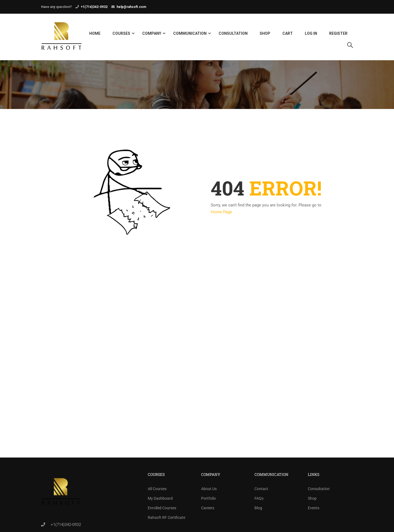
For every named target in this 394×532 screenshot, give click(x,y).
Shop (265, 34)
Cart (288, 34)
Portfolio (208, 500)
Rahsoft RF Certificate (166, 519)
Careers (208, 509)
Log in (311, 34)
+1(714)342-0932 (94, 7)
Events (314, 509)
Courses (121, 34)
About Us (209, 490)
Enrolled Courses (162, 509)
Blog (258, 509)
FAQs (259, 500)
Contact (261, 490)
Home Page (221, 214)
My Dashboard (160, 500)
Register (338, 34)
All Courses (157, 490)
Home (95, 34)
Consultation (233, 34)
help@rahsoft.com (131, 7)
